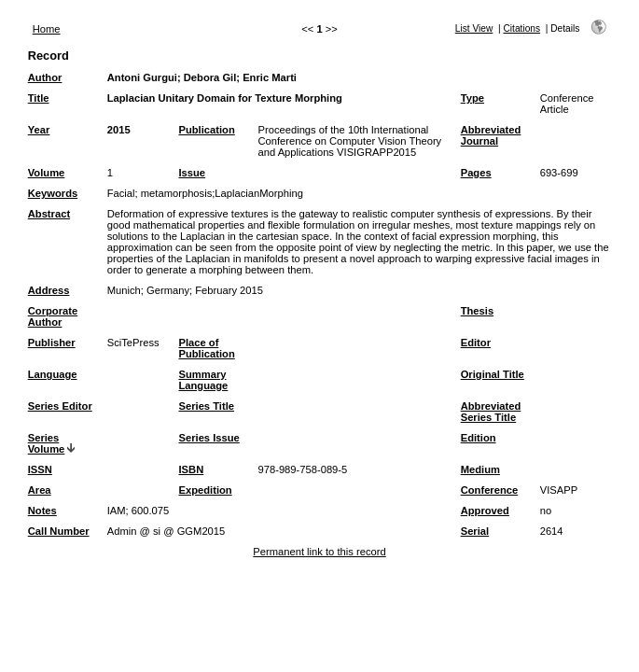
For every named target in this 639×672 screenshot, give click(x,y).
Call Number (59, 531)
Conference (490, 490)
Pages (476, 173)
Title (39, 98)
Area (40, 490)
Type (472, 98)
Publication (206, 130)
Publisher (52, 343)
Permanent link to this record (319, 552)
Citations (521, 28)
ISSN (40, 469)
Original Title (493, 374)
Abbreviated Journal (491, 135)
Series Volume (47, 443)
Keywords (53, 193)
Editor (476, 343)
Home (47, 29)
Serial (475, 531)
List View (474, 28)
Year (39, 130)
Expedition (205, 490)
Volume (47, 173)
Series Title (206, 406)
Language (53, 374)
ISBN (191, 469)
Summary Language (203, 380)
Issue (192, 173)
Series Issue (208, 438)
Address (49, 290)
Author (45, 77)
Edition (479, 438)
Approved (485, 511)
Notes (42, 511)
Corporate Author (53, 316)
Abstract (49, 214)
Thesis (477, 311)
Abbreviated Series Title (491, 412)
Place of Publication (206, 348)
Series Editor (60, 406)
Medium (480, 469)
